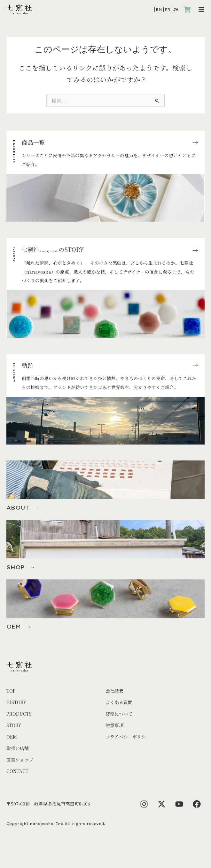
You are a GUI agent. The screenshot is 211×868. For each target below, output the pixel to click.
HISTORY (16, 702)
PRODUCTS (19, 714)
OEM (12, 737)
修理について (119, 714)
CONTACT (17, 771)
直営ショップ (20, 760)
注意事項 (114, 725)
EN (159, 10)
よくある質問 (119, 702)
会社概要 (114, 691)
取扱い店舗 (18, 748)
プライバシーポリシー (128, 737)
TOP (11, 691)
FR (168, 10)
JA (176, 10)
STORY (14, 725)
